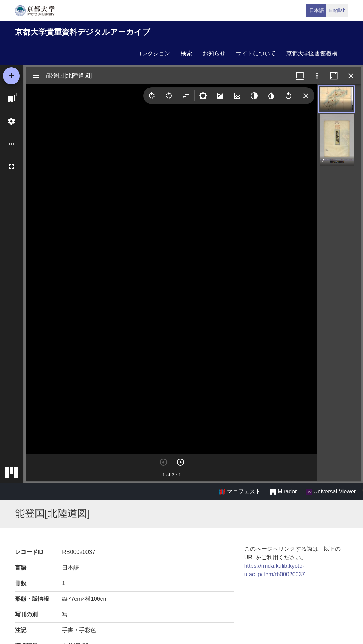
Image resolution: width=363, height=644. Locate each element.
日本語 (317, 10)
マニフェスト (240, 492)
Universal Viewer (331, 492)
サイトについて (256, 53)
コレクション (153, 53)
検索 (186, 53)
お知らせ (214, 53)
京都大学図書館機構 (312, 53)
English (337, 10)
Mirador (283, 492)
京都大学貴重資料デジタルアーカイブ (83, 32)
